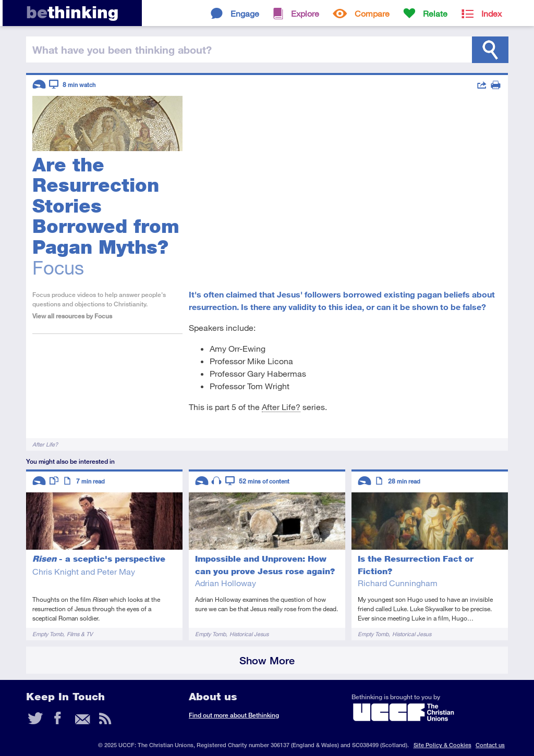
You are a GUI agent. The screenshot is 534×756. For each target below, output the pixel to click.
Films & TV (80, 634)
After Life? (281, 407)
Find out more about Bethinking (234, 715)
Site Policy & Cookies (442, 745)
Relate (435, 13)
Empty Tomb (48, 634)
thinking (72, 12)
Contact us (490, 745)
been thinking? (122, 49)
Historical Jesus (249, 634)
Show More (267, 660)
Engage (245, 13)
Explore (305, 13)
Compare (372, 13)
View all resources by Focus (72, 316)
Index (491, 13)
